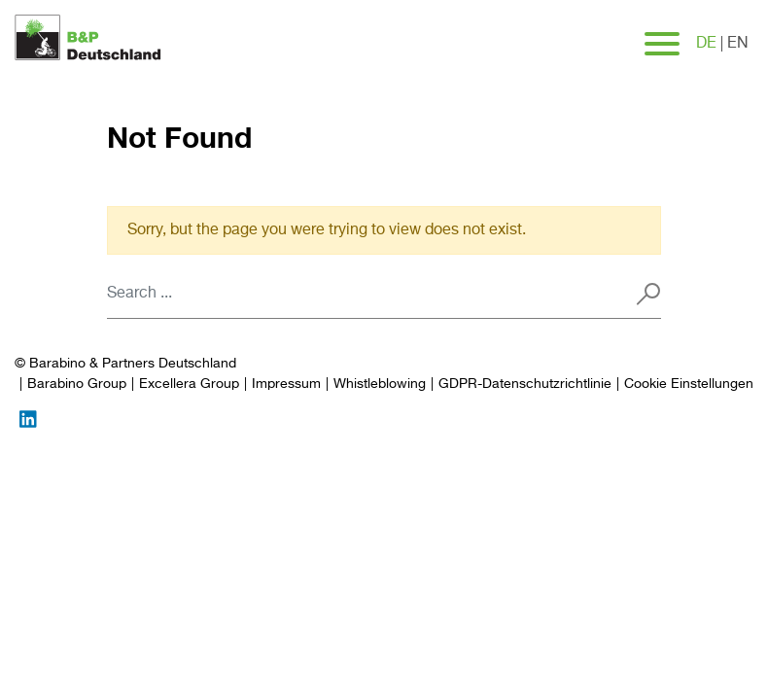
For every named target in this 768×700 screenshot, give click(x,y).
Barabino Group (77, 384)
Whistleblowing (380, 384)
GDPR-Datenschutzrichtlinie (525, 384)
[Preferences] (689, 385)
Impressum (286, 384)
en (738, 44)
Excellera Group (189, 384)
